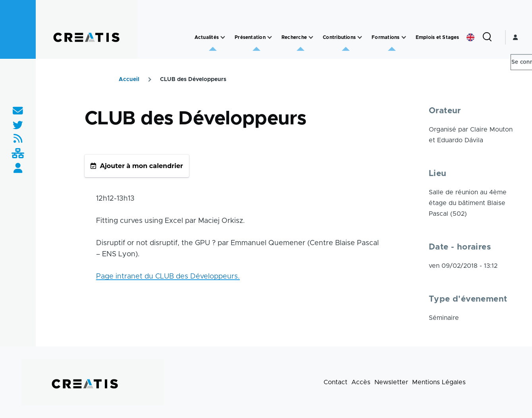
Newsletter (391, 382)
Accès (361, 382)
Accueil (129, 79)
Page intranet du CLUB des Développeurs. (168, 277)
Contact (335, 382)
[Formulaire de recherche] (487, 37)
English (470, 37)
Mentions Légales (439, 382)
